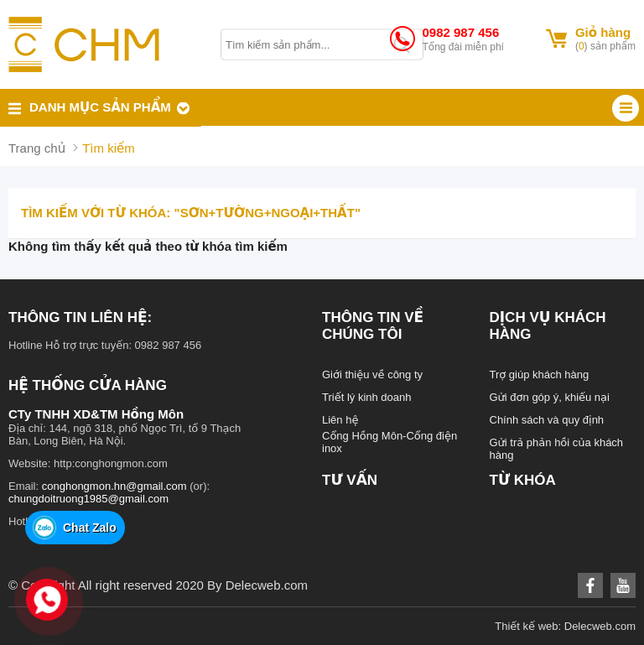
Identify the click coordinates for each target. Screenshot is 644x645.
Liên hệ (340, 420)
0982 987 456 (460, 32)
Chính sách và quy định (547, 420)
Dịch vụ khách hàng (548, 326)
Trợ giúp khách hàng (540, 375)
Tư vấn (350, 480)
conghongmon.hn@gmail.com (114, 486)
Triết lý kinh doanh (367, 397)
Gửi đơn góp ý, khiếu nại (550, 397)
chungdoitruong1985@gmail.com (88, 499)
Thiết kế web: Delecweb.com (565, 626)
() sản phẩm (605, 46)
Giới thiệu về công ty (372, 375)
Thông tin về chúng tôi (373, 326)
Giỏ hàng (603, 32)
